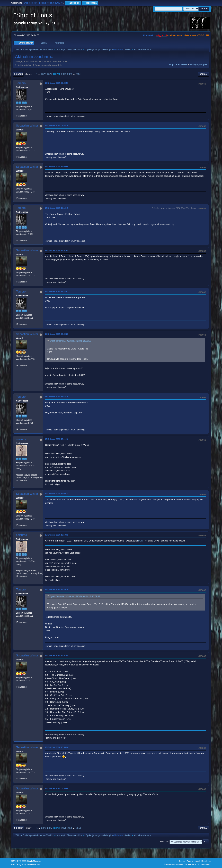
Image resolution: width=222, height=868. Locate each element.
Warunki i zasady (194, 861)
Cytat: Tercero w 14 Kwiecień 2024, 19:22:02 (70, 341)
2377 (50, 74)
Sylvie (127, 49)
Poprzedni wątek (178, 64)
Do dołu (18, 74)
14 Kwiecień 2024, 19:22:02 (57, 291)
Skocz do (164, 842)
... (40, 74)
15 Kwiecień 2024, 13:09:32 (57, 494)
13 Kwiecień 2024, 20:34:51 (57, 83)
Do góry (19, 828)
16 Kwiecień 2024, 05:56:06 (57, 788)
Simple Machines (34, 861)
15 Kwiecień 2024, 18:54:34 (57, 747)
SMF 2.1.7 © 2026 (19, 861)
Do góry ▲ (206, 861)
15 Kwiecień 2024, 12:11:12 (57, 439)
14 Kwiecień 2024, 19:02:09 (57, 250)
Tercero (21, 83)
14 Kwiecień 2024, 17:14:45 (57, 208)
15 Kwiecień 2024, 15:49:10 (57, 589)
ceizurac (21, 439)
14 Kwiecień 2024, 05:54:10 (57, 126)
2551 (78, 74)
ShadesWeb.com (34, 864)
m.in (140, 541)
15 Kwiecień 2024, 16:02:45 (57, 655)
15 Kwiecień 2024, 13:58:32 (57, 535)
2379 (64, 74)
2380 (70, 74)
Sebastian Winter (27, 126)
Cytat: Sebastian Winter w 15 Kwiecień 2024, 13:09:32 (75, 596)
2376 (44, 74)
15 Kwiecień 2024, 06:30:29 (57, 334)
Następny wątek (198, 64)
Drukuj (203, 74)
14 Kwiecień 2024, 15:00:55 (57, 167)
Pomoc (182, 861)
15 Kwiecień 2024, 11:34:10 (57, 397)
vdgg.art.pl (161, 35)
